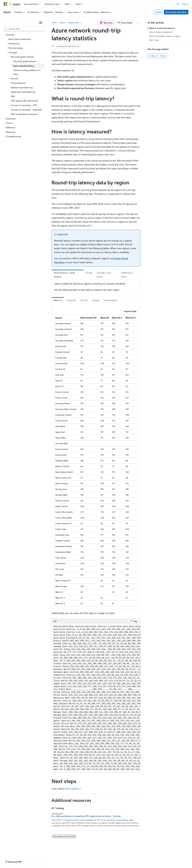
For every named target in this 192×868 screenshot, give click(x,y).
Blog (41, 859)
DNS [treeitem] (13, 96)
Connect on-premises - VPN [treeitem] (24, 105)
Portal (158, 12)
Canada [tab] (96, 300)
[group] (96, 698)
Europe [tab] (89, 273)
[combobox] (24, 29)
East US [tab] (84, 300)
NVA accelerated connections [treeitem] (24, 114)
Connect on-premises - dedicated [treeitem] (26, 110)
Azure (62, 22)
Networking (74, 22)
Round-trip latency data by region (165, 36)
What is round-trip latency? (162, 28)
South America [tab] (110, 300)
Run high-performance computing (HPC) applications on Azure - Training (86, 816)
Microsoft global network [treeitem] (25, 61)
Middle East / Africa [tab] (127, 275)
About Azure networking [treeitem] (20, 39)
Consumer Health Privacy (86, 859)
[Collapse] (41, 23)
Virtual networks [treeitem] (18, 83)
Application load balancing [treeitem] (23, 92)
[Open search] (178, 4)
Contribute (54, 859)
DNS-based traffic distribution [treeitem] (25, 101)
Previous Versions (27, 859)
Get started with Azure (176, 12)
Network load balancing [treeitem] (22, 87)
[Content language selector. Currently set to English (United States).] (17, 852)
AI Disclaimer (10, 859)
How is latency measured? (161, 32)
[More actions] (138, 23)
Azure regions (72, 789)
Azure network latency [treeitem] (24, 66)
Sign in (185, 4)
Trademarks (124, 859)
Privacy (66, 859)
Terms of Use (110, 859)
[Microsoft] (6, 4)
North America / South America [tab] (64, 275)
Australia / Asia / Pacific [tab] (104, 275)
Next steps (154, 40)
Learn (54, 22)
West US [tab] (58, 300)
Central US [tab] (71, 300)
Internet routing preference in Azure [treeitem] (27, 72)
